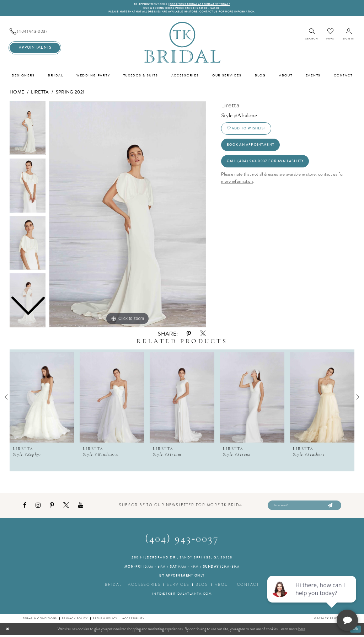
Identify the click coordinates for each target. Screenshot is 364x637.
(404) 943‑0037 (182, 541)
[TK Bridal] (182, 44)
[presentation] (42, 398)
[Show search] (312, 36)
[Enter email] (304, 507)
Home (17, 93)
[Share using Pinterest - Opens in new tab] (189, 335)
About (223, 587)
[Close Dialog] (8, 631)
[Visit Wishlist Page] (330, 35)
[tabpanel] (128, 215)
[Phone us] (35, 33)
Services (178, 587)
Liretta (40, 93)
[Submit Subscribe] (329, 507)
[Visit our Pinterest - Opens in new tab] (52, 507)
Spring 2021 (70, 93)
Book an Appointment (253, 148)
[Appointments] (35, 49)
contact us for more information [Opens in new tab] (235, 13)
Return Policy (105, 620)
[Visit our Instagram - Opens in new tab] (38, 507)
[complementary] (312, 598)
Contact (248, 587)
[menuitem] (35, 33)
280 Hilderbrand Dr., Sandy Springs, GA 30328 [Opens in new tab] (182, 560)
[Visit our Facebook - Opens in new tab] (25, 507)
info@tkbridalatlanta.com (182, 596)
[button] (349, 36)
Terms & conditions (40, 620)
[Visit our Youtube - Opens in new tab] (81, 507)
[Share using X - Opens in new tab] (203, 335)
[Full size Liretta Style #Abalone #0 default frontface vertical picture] (128, 215)
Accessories (144, 587)
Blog (202, 587)
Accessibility (133, 620)
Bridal (113, 587)
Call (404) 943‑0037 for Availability (269, 166)
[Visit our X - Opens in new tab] (66, 507)
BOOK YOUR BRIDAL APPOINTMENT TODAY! (203, 4)
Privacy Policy (75, 620)
